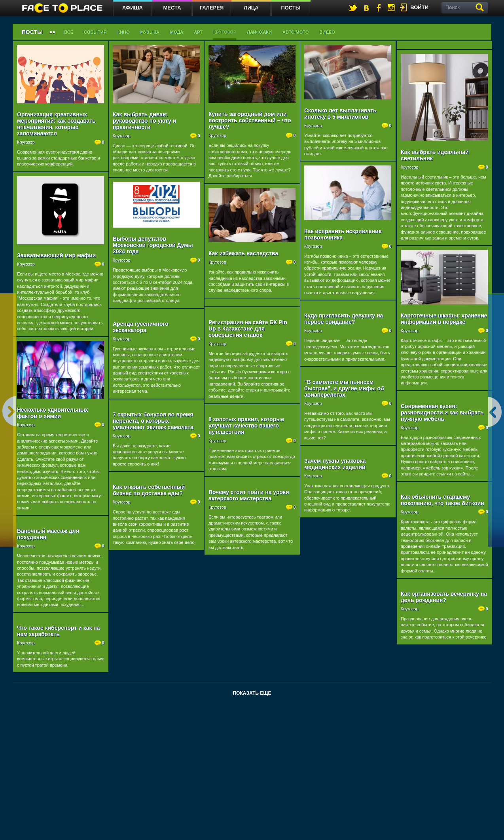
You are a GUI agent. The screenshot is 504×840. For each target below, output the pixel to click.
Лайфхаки (259, 32)
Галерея (212, 8)
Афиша (133, 8)
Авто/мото (296, 32)
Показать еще (252, 693)
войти (419, 7)
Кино (123, 32)
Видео (327, 32)
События (95, 32)
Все (69, 32)
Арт (198, 32)
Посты (291, 8)
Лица (251, 8)
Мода (177, 32)
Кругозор (225, 32)
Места (172, 8)
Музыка (150, 32)
